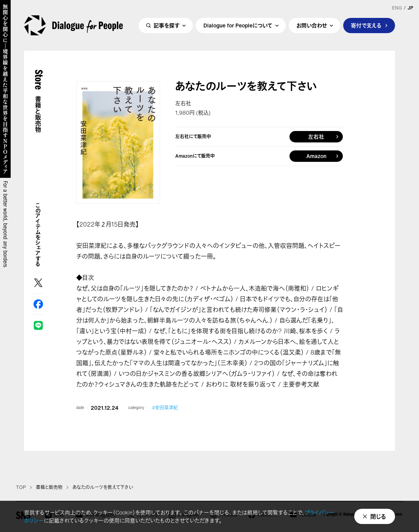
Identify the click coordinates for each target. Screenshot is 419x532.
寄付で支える (366, 25)
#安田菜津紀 (165, 408)
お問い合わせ (312, 25)
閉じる (378, 516)
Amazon (316, 156)
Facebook (38, 304)
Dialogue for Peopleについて (238, 25)
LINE (38, 325)
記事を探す (166, 25)
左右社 (316, 137)
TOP (21, 487)
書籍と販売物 (49, 487)
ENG (397, 8)
